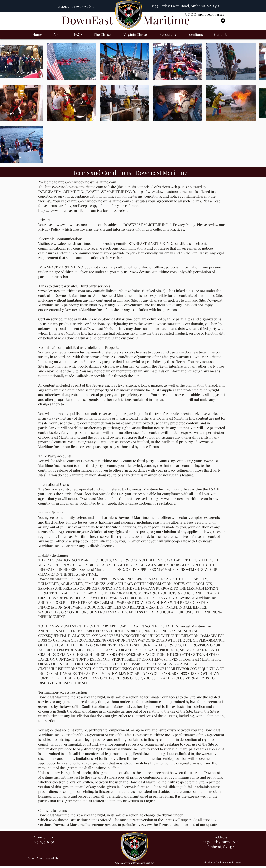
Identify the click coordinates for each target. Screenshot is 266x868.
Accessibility (52, 858)
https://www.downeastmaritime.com (87, 182)
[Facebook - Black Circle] (223, 21)
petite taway (235, 862)
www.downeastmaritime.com (80, 225)
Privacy (40, 858)
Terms (30, 858)
